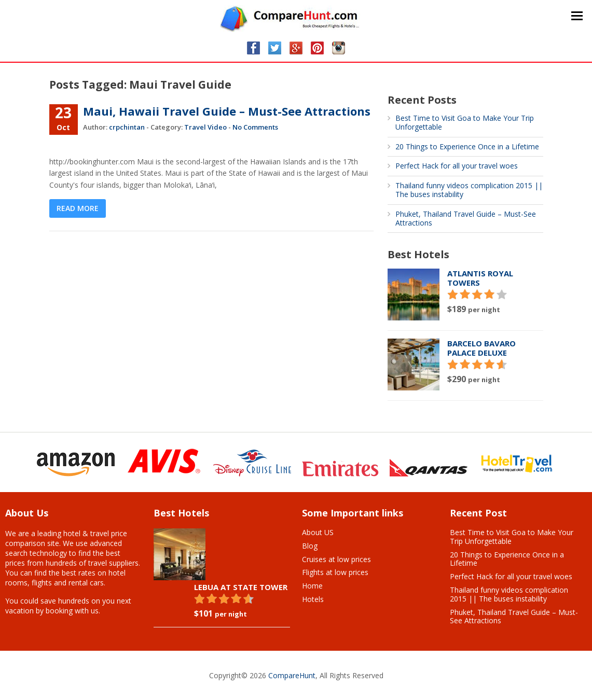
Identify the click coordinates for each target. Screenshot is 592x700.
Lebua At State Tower (241, 587)
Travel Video (205, 127)
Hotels (313, 599)
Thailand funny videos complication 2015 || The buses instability (469, 190)
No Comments (255, 127)
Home (312, 586)
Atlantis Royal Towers (480, 278)
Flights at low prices (335, 572)
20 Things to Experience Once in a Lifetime (467, 146)
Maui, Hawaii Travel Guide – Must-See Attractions (227, 111)
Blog (310, 546)
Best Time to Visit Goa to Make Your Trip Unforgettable (465, 122)
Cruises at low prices (336, 559)
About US (318, 532)
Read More (78, 208)
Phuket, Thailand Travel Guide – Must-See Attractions (466, 218)
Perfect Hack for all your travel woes (457, 166)
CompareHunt (292, 675)
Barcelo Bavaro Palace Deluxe (481, 348)
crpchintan (127, 127)
